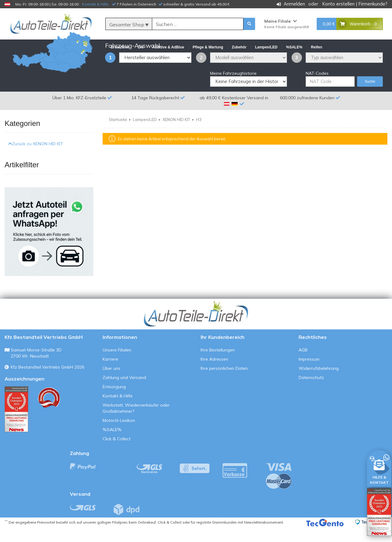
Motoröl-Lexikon (119, 435)
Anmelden (294, 4)
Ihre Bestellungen (218, 364)
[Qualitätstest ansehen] (16, 424)
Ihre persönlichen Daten (224, 383)
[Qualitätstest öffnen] (379, 512)
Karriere (110, 373)
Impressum (309, 373)
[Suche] (198, 24)
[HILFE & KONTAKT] (379, 467)
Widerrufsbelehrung (319, 383)
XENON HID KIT (176, 134)
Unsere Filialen (117, 364)
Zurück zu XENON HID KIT (36, 158)
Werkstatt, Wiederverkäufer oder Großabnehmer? (136, 423)
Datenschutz (311, 392)
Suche (370, 96)
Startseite (118, 134)
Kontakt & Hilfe (95, 4)
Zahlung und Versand (124, 392)
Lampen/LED (145, 134)
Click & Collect (117, 453)
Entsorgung (114, 401)
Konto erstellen (338, 4)
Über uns (111, 383)
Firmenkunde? (373, 4)
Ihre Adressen (214, 373)
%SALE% (112, 444)
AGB (303, 364)
